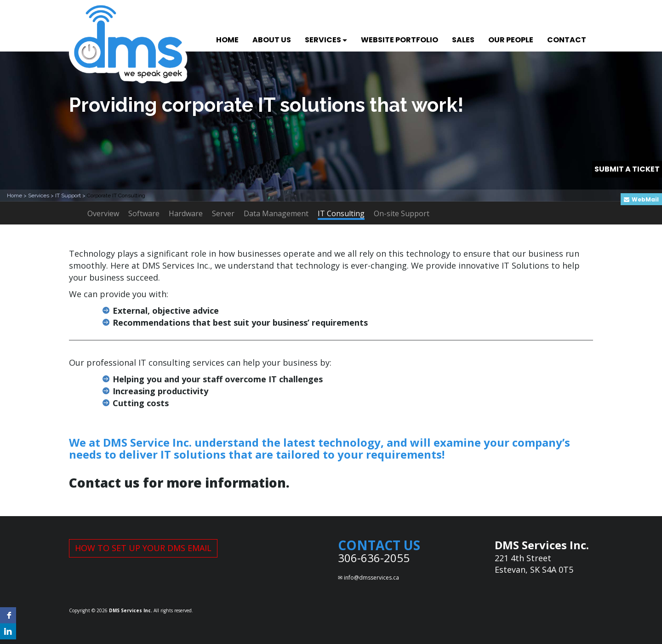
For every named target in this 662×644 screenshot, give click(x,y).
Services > (42, 195)
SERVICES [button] (326, 40)
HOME (227, 40)
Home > (17, 195)
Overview (103, 213)
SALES (463, 40)
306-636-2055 (374, 558)
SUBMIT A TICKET (627, 169)
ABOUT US (272, 40)
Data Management (276, 213)
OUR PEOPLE (511, 40)
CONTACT (567, 40)
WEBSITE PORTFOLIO (399, 40)
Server (223, 213)
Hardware (186, 213)
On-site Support (402, 213)
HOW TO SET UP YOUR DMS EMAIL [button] (143, 548)
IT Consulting (341, 214)
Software (144, 213)
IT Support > (71, 195)
